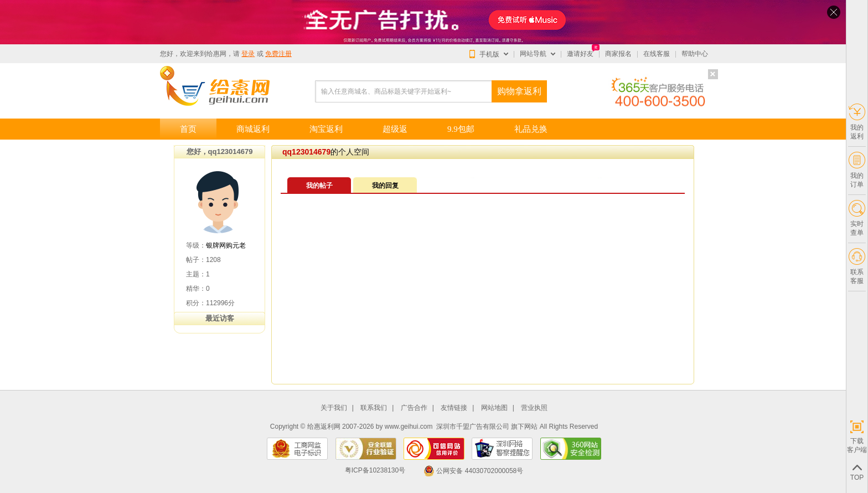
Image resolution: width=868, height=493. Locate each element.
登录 (248, 54)
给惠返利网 (324, 427)
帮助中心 (695, 54)
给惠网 (216, 54)
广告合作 (414, 408)
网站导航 (533, 54)
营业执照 (534, 408)
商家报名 (618, 54)
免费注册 (278, 54)
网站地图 (494, 408)
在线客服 (657, 54)
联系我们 (374, 408)
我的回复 (385, 186)
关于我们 (334, 408)
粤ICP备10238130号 (375, 471)
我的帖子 (319, 186)
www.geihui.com (409, 427)
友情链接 (454, 408)
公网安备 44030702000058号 (473, 471)
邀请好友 (580, 54)
